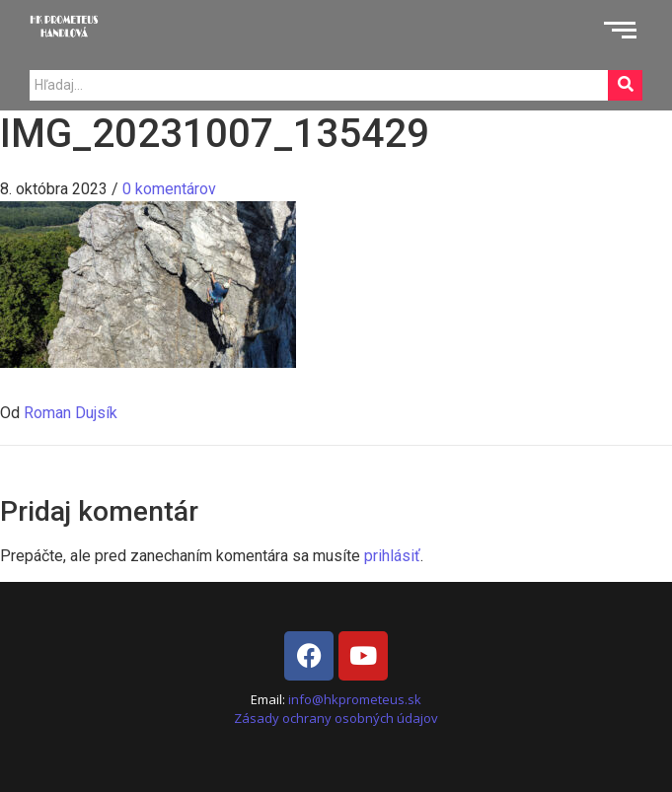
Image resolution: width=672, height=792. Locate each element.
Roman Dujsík (71, 413)
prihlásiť (392, 556)
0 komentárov (169, 189)
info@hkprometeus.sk (355, 699)
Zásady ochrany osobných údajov (336, 718)
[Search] (319, 85)
